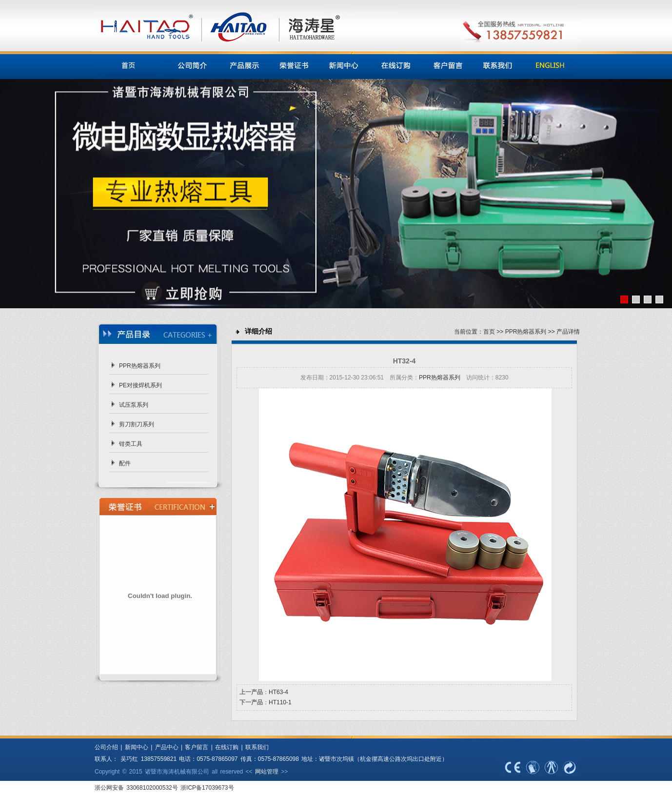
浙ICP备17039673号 (207, 788)
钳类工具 (131, 444)
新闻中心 (135, 747)
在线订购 (227, 747)
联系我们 (257, 747)
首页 (489, 332)
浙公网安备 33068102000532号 (138, 788)
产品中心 (167, 747)
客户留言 (197, 747)
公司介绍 (106, 747)
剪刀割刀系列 (137, 424)
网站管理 (267, 772)
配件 (125, 463)
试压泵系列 (134, 405)
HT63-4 (278, 692)
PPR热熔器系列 (140, 366)
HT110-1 (280, 702)
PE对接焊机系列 (140, 385)
